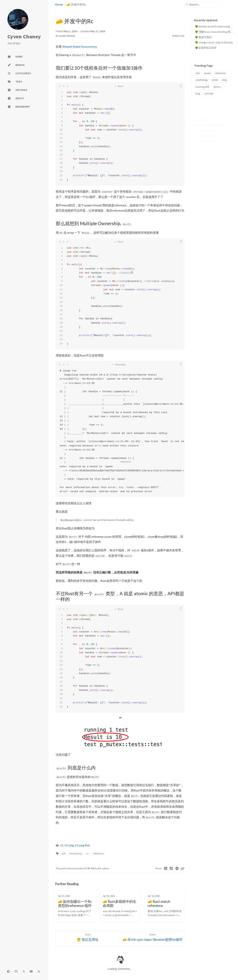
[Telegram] (177, 869)
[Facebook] (171, 869)
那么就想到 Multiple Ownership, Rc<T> (212, 125)
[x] (24, 971)
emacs (207, 73)
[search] (204, 4)
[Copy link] (182, 869)
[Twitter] (166, 869)
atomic (217, 87)
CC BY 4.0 (89, 868)
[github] (16, 971)
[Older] (88, 938)
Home (59, 4)
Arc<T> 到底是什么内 (207, 136)
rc (88, 854)
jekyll (215, 80)
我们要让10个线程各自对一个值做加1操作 (212, 119)
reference (98, 854)
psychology (202, 80)
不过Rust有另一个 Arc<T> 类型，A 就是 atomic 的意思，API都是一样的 (212, 130)
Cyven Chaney (24, 36)
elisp (225, 80)
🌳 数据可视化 (203, 37)
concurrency (76, 854)
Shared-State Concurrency (80, 47)
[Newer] (152, 938)
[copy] (181, 86)
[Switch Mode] (9, 971)
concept (209, 93)
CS (62, 845)
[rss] (39, 971)
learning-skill (202, 87)
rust (63, 854)
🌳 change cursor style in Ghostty (214, 42)
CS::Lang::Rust (82, 845)
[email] (31, 971)
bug (198, 93)
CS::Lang (69, 845)
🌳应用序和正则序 (206, 48)
